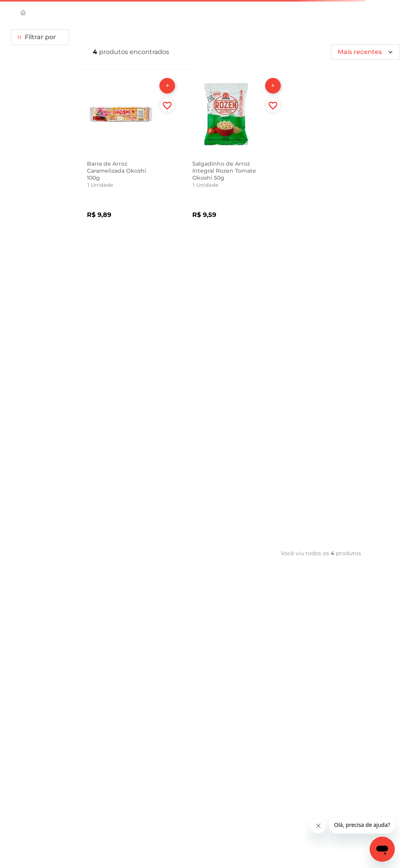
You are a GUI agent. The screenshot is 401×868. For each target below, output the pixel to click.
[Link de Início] (26, 13)
